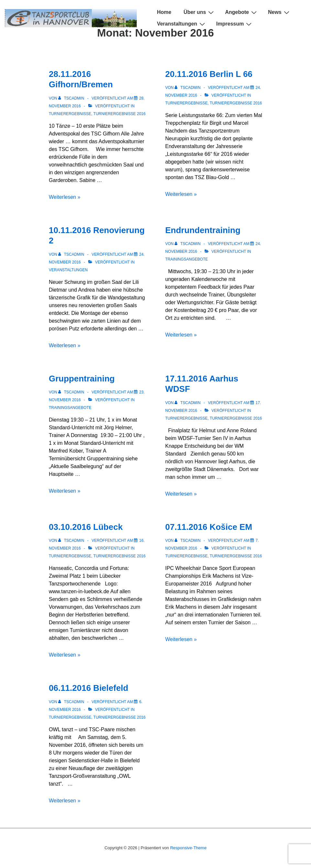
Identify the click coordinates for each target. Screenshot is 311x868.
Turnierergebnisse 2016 (119, 114)
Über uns (199, 12)
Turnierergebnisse (70, 114)
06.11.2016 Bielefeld (89, 688)
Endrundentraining (203, 230)
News (279, 12)
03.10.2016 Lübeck (86, 527)
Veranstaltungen (182, 24)
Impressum (235, 24)
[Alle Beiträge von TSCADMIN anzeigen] (72, 98)
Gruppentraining (82, 379)
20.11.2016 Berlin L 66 (209, 74)
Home (164, 12)
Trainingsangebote (187, 259)
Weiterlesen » (65, 197)
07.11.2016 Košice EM (209, 527)
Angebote (242, 12)
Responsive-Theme (188, 848)
